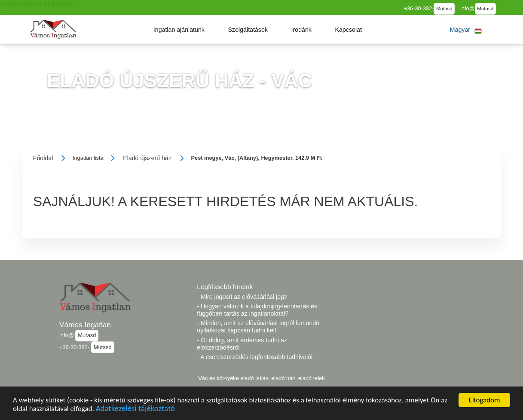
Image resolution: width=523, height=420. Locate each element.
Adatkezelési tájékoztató (135, 409)
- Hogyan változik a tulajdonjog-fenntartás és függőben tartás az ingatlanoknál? (257, 310)
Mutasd (444, 9)
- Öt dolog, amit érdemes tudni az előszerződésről (242, 344)
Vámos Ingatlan (85, 325)
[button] (179, 30)
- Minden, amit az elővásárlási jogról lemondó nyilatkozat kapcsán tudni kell (258, 327)
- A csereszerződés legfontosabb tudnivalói (255, 357)
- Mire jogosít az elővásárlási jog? (242, 297)
